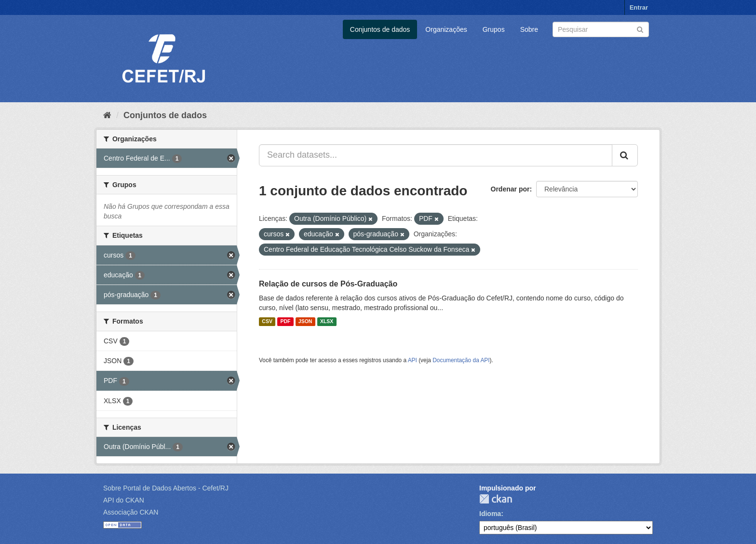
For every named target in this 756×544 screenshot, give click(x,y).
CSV (267, 322)
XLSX (327, 322)
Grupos (494, 29)
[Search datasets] (601, 29)
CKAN (496, 499)
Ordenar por (510, 189)
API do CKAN (124, 500)
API (412, 360)
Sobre (529, 29)
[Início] (107, 115)
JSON (305, 322)
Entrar (639, 7)
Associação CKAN (131, 512)
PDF (285, 322)
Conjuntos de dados (380, 29)
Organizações (446, 29)
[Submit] (640, 29)
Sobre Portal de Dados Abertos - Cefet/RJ (166, 488)
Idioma (490, 514)
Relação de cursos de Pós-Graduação (328, 284)
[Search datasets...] (436, 155)
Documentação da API (461, 360)
